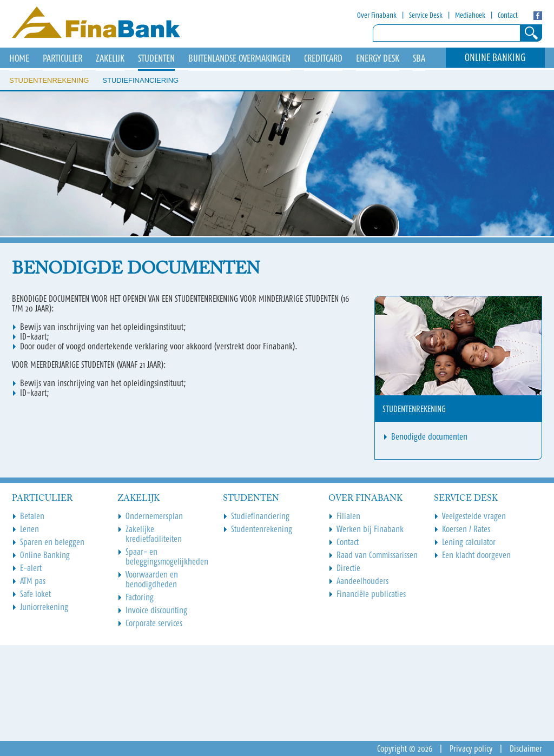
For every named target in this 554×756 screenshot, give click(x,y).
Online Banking (495, 58)
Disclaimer (526, 748)
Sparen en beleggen (52, 542)
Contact (508, 15)
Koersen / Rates (466, 529)
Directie (348, 568)
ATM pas (33, 581)
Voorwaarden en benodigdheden (152, 579)
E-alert (31, 568)
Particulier (62, 58)
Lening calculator (469, 542)
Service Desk (426, 15)
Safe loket (35, 594)
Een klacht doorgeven (476, 555)
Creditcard (323, 58)
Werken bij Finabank (370, 529)
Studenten (156, 58)
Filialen (348, 516)
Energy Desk (378, 58)
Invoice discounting (156, 610)
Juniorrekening (44, 607)
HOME (19, 58)
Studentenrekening (49, 80)
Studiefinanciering (140, 80)
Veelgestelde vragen (474, 516)
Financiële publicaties (371, 594)
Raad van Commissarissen (377, 555)
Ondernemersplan (154, 516)
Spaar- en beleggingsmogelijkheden (167, 556)
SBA (419, 58)
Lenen (29, 529)
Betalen (32, 516)
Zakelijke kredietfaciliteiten (154, 534)
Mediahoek (470, 15)
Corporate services (154, 623)
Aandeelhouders (362, 581)
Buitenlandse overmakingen (239, 58)
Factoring (140, 597)
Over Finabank (377, 15)
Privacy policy (471, 748)
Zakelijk (110, 58)
